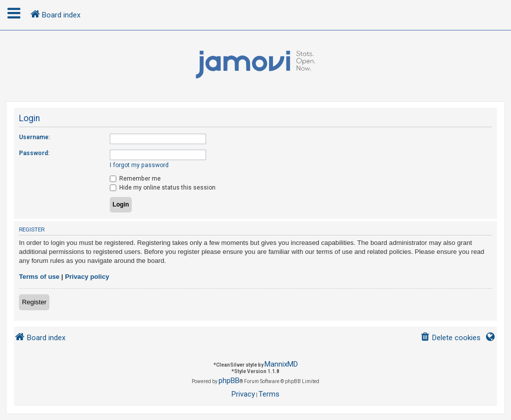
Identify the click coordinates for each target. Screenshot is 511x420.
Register (34, 302)
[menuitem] (450, 338)
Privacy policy (87, 277)
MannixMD (281, 364)
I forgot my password (139, 165)
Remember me (135, 179)
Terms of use (39, 277)
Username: (34, 137)
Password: (34, 153)
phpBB (229, 381)
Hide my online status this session (163, 188)
